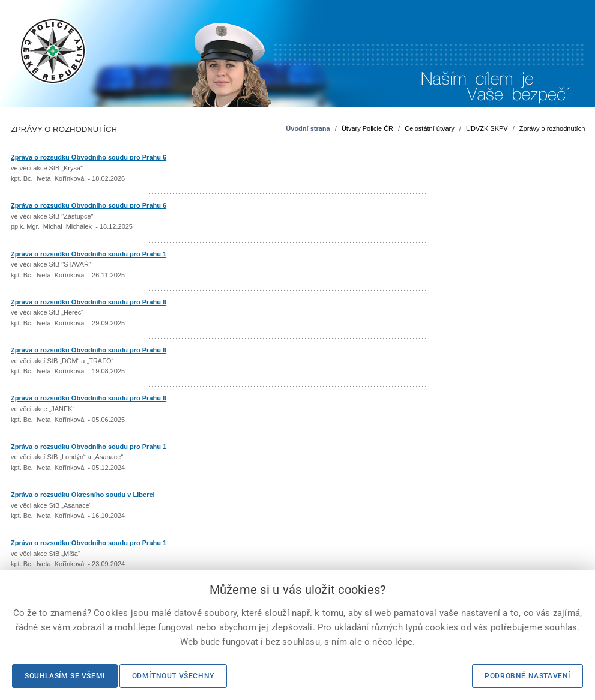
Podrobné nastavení (527, 676)
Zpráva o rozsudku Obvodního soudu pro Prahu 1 (89, 254)
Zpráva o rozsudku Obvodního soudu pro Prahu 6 (89, 157)
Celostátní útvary (430, 128)
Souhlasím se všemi (65, 676)
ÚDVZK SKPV (487, 128)
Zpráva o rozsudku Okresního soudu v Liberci (83, 495)
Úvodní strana (308, 128)
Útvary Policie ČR (367, 128)
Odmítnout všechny (173, 676)
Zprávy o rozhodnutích (552, 128)
